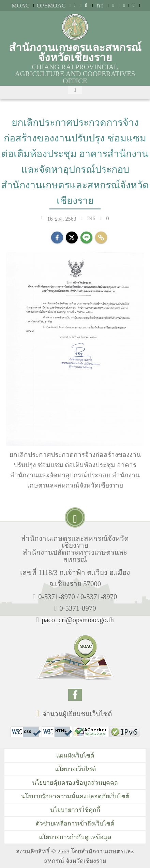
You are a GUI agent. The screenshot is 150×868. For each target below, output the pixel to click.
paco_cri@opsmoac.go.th (78, 620)
